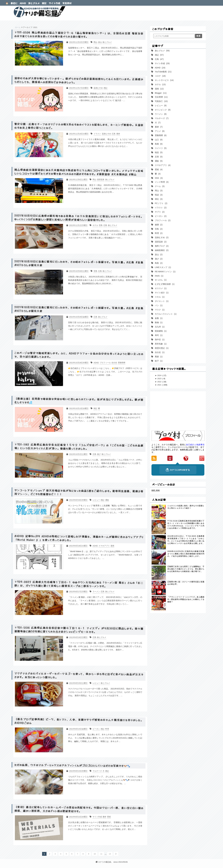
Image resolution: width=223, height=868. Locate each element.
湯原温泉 (160, 242)
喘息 (158, 152)
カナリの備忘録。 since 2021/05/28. (112, 862)
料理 (158, 233)
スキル (159, 297)
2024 (160, 375)
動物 (158, 322)
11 (101, 854)
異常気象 (160, 344)
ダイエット (161, 301)
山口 (158, 140)
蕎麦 (158, 357)
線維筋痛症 (161, 250)
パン (158, 305)
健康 (158, 225)
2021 (160, 385)
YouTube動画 (163, 72)
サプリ (159, 212)
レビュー (160, 105)
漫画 (159, 89)
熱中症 (159, 340)
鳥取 (158, 263)
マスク (159, 310)
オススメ (160, 288)
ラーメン (160, 114)
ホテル (160, 84)
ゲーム (159, 186)
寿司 (158, 335)
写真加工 (161, 101)
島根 (158, 144)
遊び (158, 259)
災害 (158, 157)
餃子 (158, 361)
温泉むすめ (161, 237)
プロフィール (162, 220)
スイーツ (160, 148)
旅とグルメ (34, 3)
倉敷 (158, 318)
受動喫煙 (160, 135)
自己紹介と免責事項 (195, 445)
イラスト (160, 208)
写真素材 (67, 3)
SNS (159, 178)
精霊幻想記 (161, 348)
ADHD (23, 3)
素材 (158, 127)
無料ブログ (161, 246)
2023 (160, 379)
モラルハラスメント (165, 314)
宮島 (158, 229)
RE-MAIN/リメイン (165, 272)
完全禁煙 (161, 97)
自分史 (159, 352)
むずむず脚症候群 (164, 284)
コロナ (160, 76)
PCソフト (161, 203)
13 (110, 854)
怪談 (158, 195)
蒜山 (158, 254)
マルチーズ (161, 118)
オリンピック (162, 110)
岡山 (158, 191)
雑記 (44, 3)
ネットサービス (164, 80)
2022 (160, 382)
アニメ (159, 131)
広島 (159, 59)
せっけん (160, 280)
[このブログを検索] (174, 36)
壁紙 (158, 169)
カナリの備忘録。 (111, 12)
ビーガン (160, 216)
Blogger (160, 93)
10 (95, 854)
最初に (14, 3)
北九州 (159, 327)
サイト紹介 (161, 293)
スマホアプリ (162, 165)
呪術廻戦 (160, 331)
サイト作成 (54, 3)
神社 (158, 199)
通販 (158, 161)
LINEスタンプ (163, 267)
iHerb (159, 276)
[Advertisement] (178, 411)
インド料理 (161, 182)
